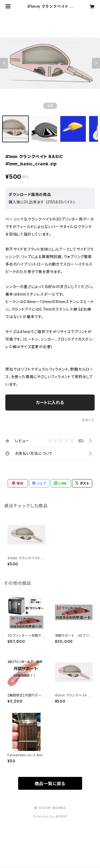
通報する (88, 420)
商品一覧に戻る (50, 784)
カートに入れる (50, 403)
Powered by (50, 816)
